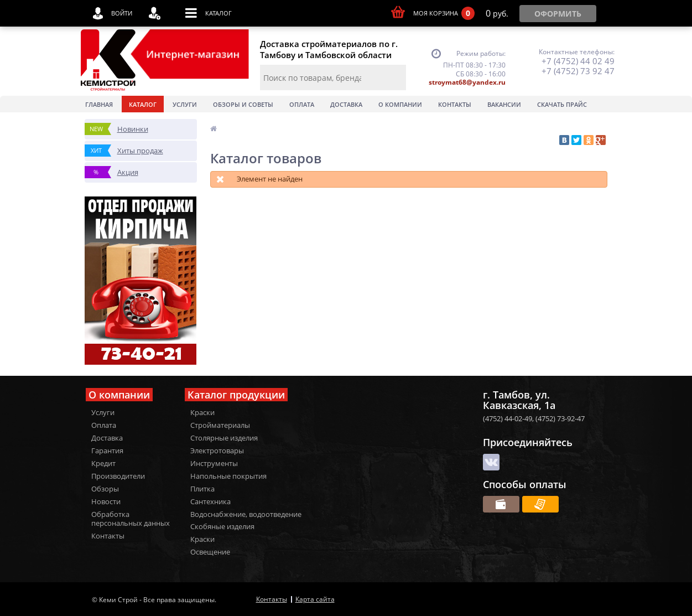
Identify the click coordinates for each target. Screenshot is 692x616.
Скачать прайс (562, 104)
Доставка (346, 104)
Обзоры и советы (243, 104)
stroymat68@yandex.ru (467, 82)
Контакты (455, 104)
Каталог (143, 104)
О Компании (400, 104)
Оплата (302, 104)
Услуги (185, 104)
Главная (99, 104)
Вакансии (504, 104)
